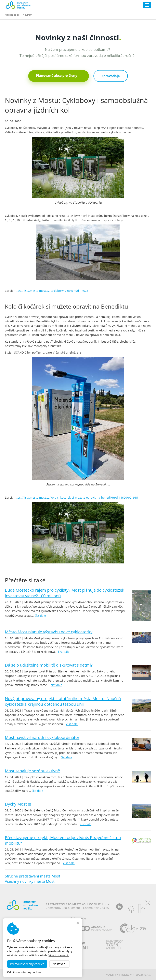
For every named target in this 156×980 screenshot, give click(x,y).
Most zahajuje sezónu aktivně (32, 771)
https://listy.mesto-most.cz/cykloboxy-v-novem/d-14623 (51, 291)
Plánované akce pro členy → (59, 76)
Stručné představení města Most (32, 876)
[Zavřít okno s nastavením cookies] (78, 923)
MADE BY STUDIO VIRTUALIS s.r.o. (128, 975)
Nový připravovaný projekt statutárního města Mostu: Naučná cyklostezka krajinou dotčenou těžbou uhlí (63, 701)
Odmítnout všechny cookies (24, 972)
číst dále (40, 616)
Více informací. (59, 955)
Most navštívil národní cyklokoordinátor (42, 737)
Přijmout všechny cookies (27, 964)
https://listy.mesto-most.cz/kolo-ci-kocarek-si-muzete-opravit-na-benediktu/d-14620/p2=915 (76, 497)
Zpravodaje (111, 76)
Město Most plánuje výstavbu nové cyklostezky (49, 632)
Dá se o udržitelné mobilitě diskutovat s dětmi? (49, 665)
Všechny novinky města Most (30, 881)
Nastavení (59, 964)
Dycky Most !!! (18, 804)
